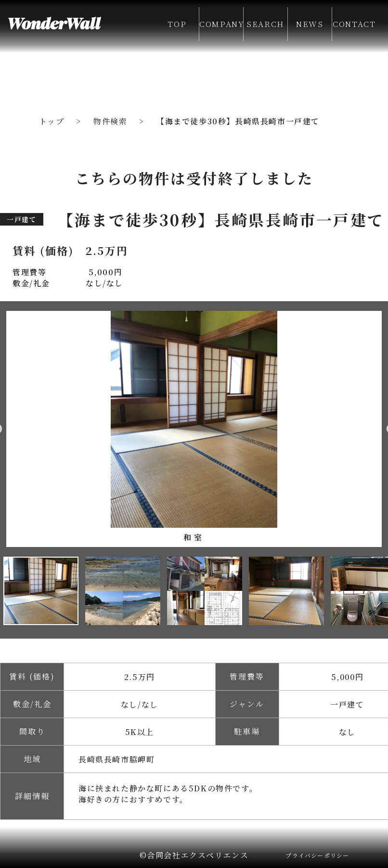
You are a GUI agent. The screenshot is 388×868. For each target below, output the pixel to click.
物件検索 (110, 121)
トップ (52, 121)
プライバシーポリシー (317, 855)
